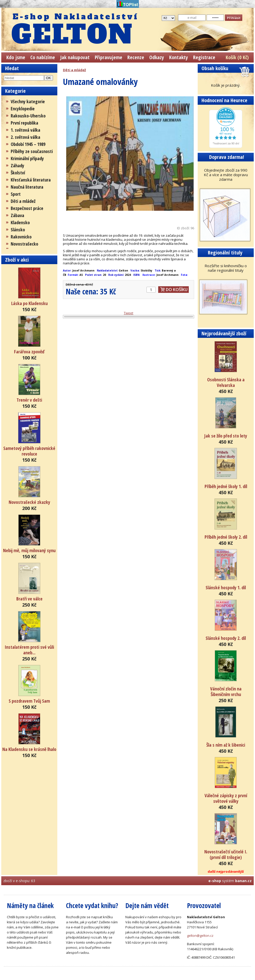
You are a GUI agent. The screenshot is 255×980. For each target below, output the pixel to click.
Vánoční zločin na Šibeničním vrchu (226, 691)
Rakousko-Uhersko (28, 116)
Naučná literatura (27, 187)
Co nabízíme (43, 57)
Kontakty (179, 57)
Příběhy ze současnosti (32, 151)
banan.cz (243, 881)
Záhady (17, 165)
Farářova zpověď (29, 352)
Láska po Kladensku (29, 303)
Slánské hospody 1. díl (226, 587)
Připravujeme (109, 57)
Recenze (136, 57)
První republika (24, 123)
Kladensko (20, 222)
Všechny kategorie (28, 101)
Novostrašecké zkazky (29, 502)
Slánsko (18, 230)
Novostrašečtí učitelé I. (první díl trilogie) (226, 854)
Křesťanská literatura (31, 180)
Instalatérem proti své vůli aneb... (29, 650)
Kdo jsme (16, 57)
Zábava (17, 215)
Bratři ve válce (29, 599)
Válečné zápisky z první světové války (226, 798)
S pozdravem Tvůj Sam (29, 701)
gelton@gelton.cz (200, 936)
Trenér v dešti (29, 400)
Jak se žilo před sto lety (226, 436)
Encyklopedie (23, 109)
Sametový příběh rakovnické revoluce (29, 451)
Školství (18, 173)
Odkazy (157, 57)
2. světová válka (25, 137)
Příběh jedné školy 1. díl (226, 486)
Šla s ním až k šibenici (226, 745)
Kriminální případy (27, 158)
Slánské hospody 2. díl (226, 638)
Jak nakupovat (75, 57)
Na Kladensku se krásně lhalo (29, 749)
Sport (16, 194)
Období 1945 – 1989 (28, 144)
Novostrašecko (24, 244)
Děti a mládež (23, 201)
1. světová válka (25, 130)
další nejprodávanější (226, 871)
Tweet (129, 313)
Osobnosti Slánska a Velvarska (226, 382)
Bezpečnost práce (27, 208)
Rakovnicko (21, 237)
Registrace (204, 57)
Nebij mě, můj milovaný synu (29, 550)
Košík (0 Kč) (237, 57)
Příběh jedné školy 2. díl (226, 537)
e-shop (215, 881)
